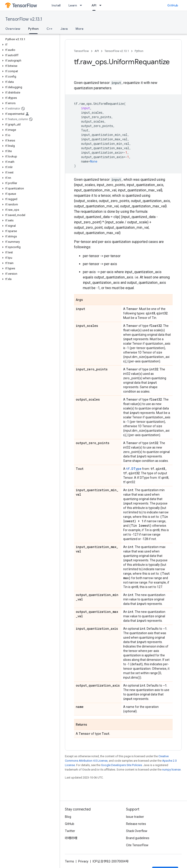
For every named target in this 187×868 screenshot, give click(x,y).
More (80, 29)
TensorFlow (81, 51)
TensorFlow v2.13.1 (24, 19)
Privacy (83, 861)
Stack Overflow (137, 831)
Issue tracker (135, 817)
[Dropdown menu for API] (102, 5)
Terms (69, 861)
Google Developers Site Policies (122, 765)
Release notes (136, 824)
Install (56, 5)
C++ (50, 29)
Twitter (70, 831)
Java (64, 29)
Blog (68, 817)
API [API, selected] (94, 5)
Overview (13, 29)
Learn (73, 5)
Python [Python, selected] (33, 29)
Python (139, 51)
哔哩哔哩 (71, 838)
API (97, 51)
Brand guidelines (138, 838)
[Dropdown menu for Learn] (82, 5)
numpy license (171, 770)
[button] (29, 45)
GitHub (173, 5)
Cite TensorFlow (137, 845)
